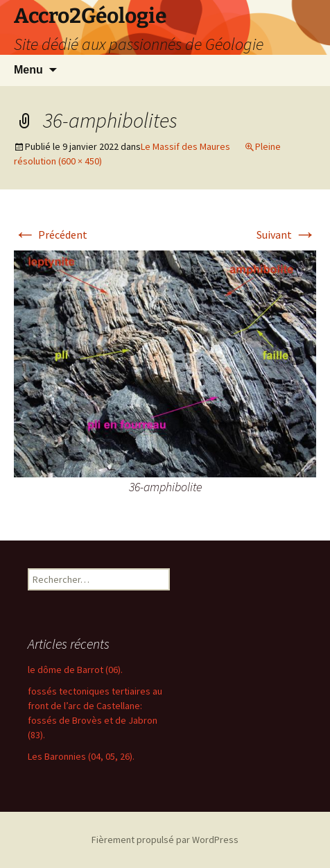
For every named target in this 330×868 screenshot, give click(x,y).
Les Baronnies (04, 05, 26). (81, 756)
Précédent (51, 235)
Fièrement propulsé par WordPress (165, 840)
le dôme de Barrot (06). (75, 670)
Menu (28, 70)
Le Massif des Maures (185, 146)
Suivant (286, 235)
